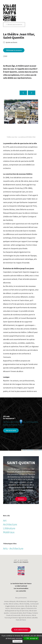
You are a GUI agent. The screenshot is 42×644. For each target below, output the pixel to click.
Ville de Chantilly (24, 604)
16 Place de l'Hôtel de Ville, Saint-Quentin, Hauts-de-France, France (21, 423)
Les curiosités (21, 591)
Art (5, 520)
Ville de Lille (28, 606)
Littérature (9, 528)
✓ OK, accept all (31, 638)
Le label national (21, 586)
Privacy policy (28, 641)
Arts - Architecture (13, 548)
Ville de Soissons (26, 615)
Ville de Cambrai (14, 604)
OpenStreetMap (30, 450)
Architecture (10, 524)
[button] (23, 93)
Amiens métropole (10, 601)
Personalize (17, 641)
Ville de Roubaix (15, 608)
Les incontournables (21, 588)
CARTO (40, 450)
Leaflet (24, 450)
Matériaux (9, 532)
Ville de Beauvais (21, 601)
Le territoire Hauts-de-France (21, 584)
